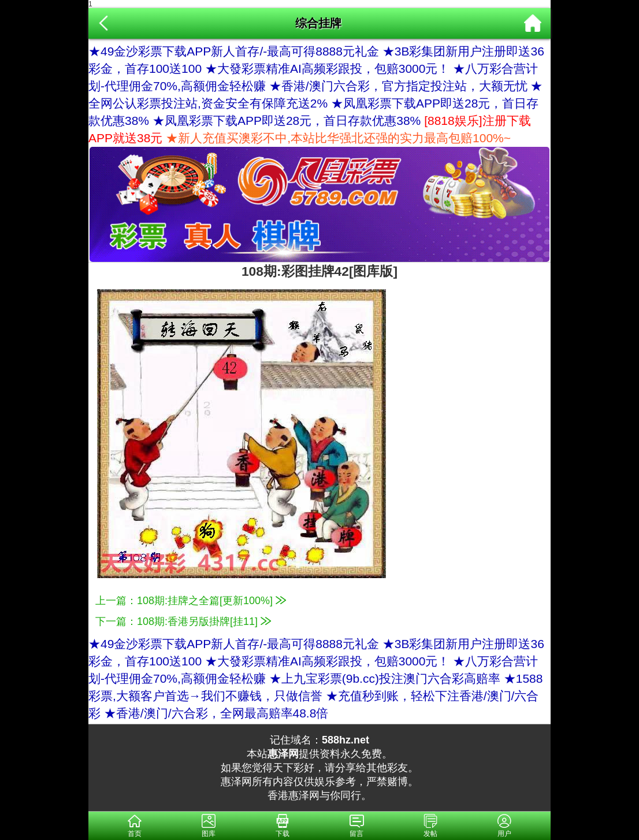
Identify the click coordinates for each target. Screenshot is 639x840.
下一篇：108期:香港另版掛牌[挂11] (183, 621)
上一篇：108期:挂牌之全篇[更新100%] (191, 601)
